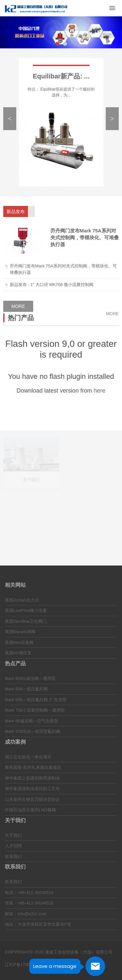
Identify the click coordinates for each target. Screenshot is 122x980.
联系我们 (13, 857)
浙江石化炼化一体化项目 (28, 757)
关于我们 (13, 835)
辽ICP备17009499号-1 (26, 964)
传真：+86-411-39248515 (29, 903)
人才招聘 (13, 846)
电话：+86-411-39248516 (29, 893)
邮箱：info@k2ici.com (26, 914)
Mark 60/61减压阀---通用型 (30, 678)
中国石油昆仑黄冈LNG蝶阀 (30, 810)
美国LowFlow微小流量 (26, 610)
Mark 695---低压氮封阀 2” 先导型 (36, 700)
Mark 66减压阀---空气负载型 (32, 721)
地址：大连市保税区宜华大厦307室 (38, 924)
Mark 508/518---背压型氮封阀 (33, 731)
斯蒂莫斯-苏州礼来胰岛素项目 (33, 767)
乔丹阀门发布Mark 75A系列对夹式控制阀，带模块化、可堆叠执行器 (85, 237)
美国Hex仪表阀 (19, 642)
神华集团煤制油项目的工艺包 (32, 789)
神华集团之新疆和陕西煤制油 (32, 778)
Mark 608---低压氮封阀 (26, 689)
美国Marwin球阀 (20, 632)
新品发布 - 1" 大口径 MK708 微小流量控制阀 (52, 285)
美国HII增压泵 (18, 653)
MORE (18, 306)
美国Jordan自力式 (22, 600)
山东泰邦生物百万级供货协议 (32, 799)
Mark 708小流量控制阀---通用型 (35, 710)
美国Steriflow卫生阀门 (26, 621)
